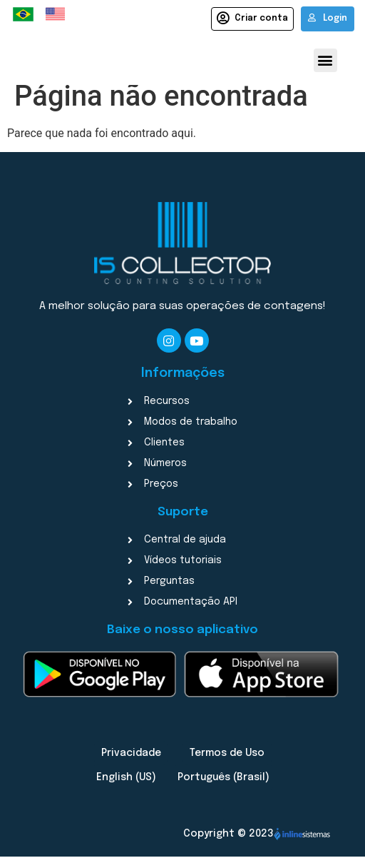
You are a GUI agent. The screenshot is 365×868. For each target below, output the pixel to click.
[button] (325, 60)
